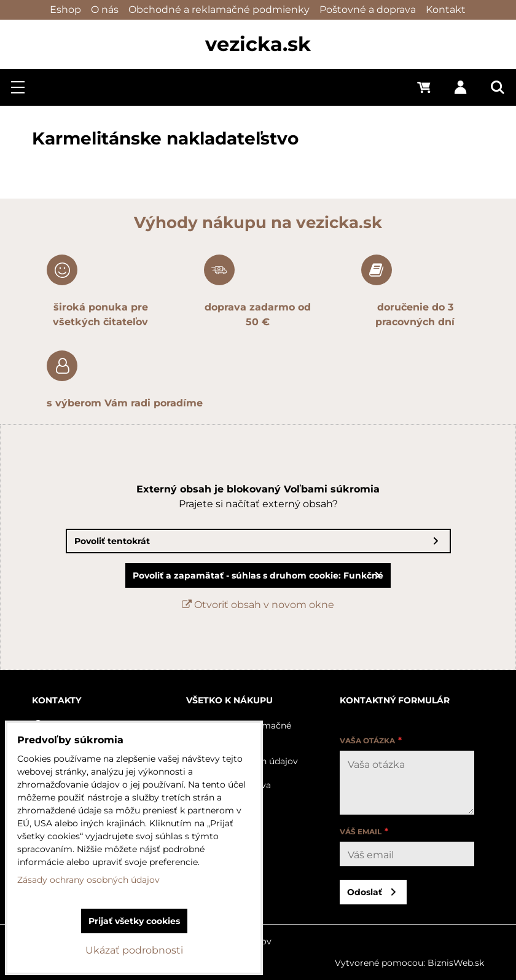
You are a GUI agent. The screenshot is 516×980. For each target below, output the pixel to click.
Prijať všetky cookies (134, 921)
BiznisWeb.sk (456, 963)
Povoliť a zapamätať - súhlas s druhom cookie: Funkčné (258, 575)
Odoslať (365, 892)
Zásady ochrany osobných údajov (88, 880)
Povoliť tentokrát (112, 541)
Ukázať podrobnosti (134, 950)
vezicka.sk (258, 44)
